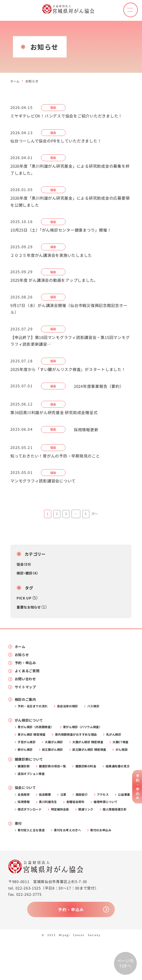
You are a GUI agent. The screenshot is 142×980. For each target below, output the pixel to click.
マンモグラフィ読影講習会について (45, 494)
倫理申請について (31, 839)
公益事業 (25, 831)
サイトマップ (26, 703)
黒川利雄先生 (74, 831)
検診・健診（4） (28, 587)
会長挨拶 (25, 823)
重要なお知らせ (30, 620)
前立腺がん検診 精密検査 (37, 776)
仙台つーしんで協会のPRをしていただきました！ (59, 141)
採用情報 (47, 831)
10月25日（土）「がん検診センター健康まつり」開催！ (65, 232)
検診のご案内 (26, 716)
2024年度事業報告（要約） (102, 399)
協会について (26, 816)
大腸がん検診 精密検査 (94, 760)
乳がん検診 (122, 753)
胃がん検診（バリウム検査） (88, 744)
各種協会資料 (103, 831)
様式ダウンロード (67, 839)
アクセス (109, 823)
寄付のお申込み (108, 868)
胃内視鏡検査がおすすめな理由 (81, 753)
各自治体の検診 (72, 723)
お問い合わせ (26, 695)
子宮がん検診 (28, 760)
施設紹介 (87, 823)
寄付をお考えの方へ (72, 868)
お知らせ (23, 669)
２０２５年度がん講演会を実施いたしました (54, 258)
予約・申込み (26, 678)
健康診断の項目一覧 (56, 794)
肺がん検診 (54, 768)
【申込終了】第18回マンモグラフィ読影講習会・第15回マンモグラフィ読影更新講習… (70, 345)
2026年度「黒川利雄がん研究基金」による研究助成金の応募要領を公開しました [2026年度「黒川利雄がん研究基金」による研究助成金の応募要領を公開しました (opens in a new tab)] (70, 203)
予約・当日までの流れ (34, 723)
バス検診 (100, 723)
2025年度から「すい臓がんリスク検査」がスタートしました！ (68, 378)
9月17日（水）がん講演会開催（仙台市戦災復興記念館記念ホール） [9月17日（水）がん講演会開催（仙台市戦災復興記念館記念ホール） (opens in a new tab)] (71, 312)
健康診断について (30, 786)
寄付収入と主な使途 (33, 868)
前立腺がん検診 (83, 768)
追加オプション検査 (69, 802)
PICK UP (24, 612)
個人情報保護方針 (57, 847)
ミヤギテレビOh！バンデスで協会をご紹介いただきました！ (70, 116)
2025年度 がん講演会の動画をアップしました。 (57, 283)
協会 (54, 107)
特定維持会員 (100, 839)
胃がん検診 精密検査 (33, 753)
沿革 (67, 823)
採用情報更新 (88, 442)
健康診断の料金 (92, 794)
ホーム (15, 81)
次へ (95, 527)
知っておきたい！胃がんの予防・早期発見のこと (58, 469)
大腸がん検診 (58, 760)
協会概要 (47, 823)
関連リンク (26, 847)
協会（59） (25, 578)
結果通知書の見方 (31, 802)
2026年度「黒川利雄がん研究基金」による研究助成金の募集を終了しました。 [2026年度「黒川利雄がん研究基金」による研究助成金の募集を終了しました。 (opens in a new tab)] (70, 171)
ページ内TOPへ (125, 963)
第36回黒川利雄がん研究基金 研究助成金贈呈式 (57, 425)
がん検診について (30, 738)
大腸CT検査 (27, 768)
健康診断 (25, 794)
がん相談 (71, 776)
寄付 (19, 861)
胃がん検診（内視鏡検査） (38, 744)
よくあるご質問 (28, 686)
